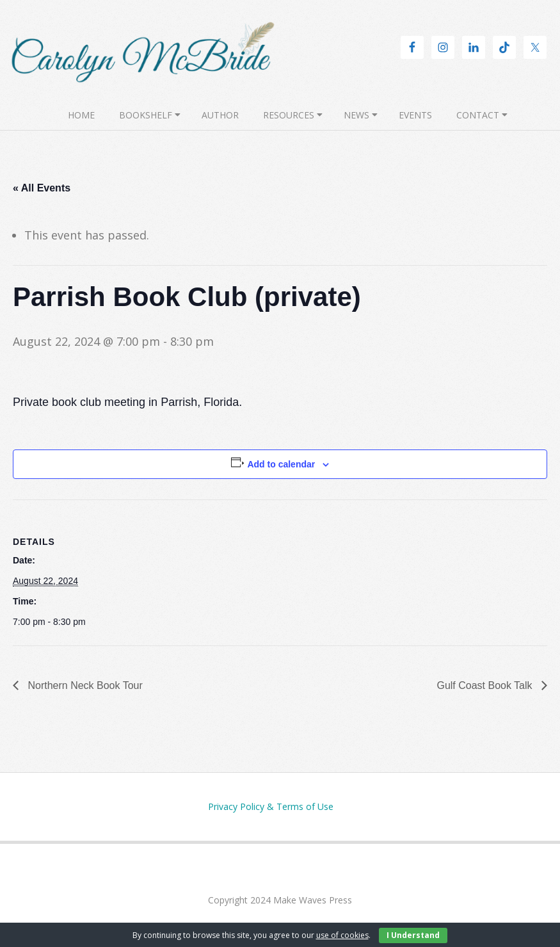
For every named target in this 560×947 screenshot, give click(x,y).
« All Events (42, 188)
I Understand (413, 935)
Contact (478, 115)
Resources (289, 115)
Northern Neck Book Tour (84, 685)
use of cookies (342, 935)
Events (415, 115)
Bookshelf (146, 115)
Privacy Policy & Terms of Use (271, 806)
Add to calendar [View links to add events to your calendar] (281, 464)
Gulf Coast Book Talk (486, 685)
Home (81, 115)
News (356, 115)
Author (220, 115)
